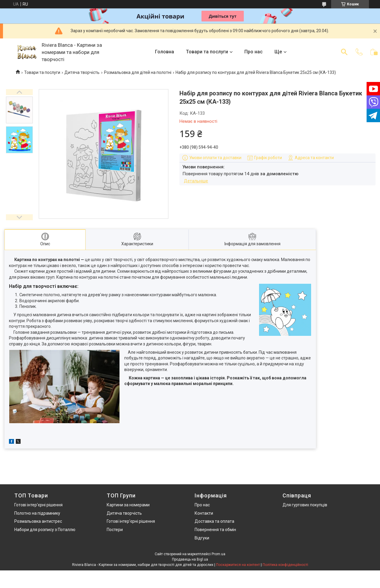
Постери (115, 530)
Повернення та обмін (215, 530)
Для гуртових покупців (305, 505)
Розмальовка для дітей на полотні (138, 72)
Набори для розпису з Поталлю (45, 530)
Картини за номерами (128, 505)
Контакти (204, 513)
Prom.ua (218, 554)
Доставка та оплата (214, 521)
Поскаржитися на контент (238, 565)
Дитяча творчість (82, 72)
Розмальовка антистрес (38, 521)
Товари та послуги (207, 52)
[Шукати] (344, 52)
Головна (165, 52)
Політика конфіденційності (285, 565)
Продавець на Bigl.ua (190, 559)
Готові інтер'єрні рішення (38, 505)
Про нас (253, 52)
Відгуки (202, 538)
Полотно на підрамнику (37, 513)
